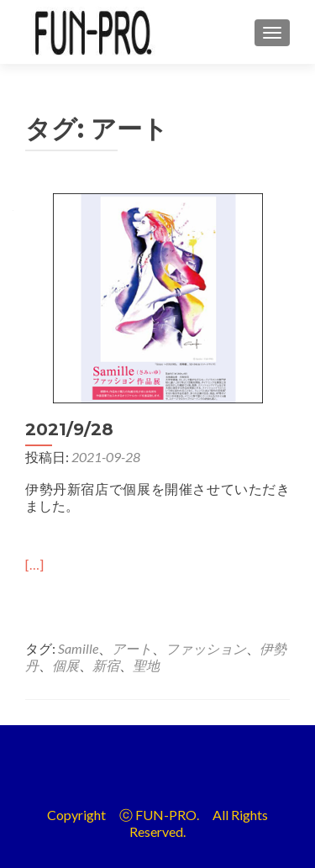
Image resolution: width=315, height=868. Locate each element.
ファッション (206, 648)
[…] (34, 564)
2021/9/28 (69, 429)
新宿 (106, 665)
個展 (66, 665)
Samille (78, 648)
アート (132, 648)
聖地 (146, 665)
